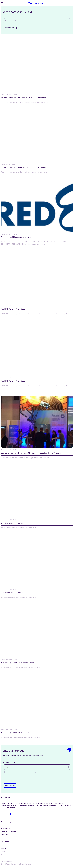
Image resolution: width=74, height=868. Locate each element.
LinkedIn (4, 848)
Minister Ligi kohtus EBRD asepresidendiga (19, 663)
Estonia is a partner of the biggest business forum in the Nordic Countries (31, 453)
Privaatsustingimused (8, 861)
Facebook (4, 851)
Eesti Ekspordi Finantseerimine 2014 (16, 237)
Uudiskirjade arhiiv (10, 786)
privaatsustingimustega (29, 772)
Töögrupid (4, 835)
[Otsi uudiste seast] (34, 21)
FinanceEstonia (6, 829)
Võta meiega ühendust (8, 832)
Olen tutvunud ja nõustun (21, 772)
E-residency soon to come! (12, 523)
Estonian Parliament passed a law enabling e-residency (24, 97)
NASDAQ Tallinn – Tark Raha (13, 309)
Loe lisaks (6, 814)
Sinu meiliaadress (9, 762)
